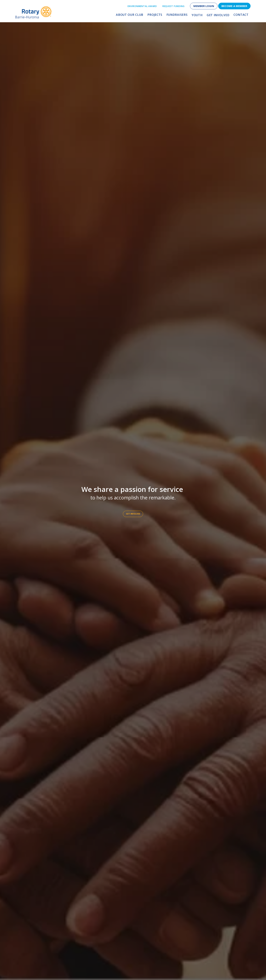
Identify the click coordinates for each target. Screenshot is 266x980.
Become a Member (234, 6)
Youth (199, 16)
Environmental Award (142, 6)
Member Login (204, 6)
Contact (241, 16)
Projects (158, 16)
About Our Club (134, 16)
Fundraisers (179, 16)
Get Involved (219, 16)
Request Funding (174, 6)
